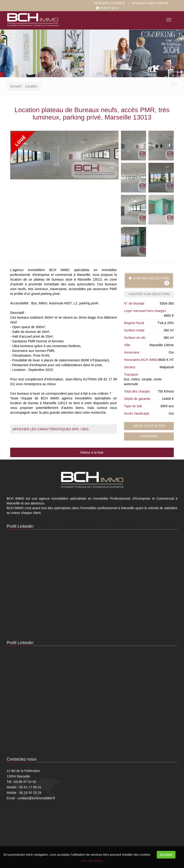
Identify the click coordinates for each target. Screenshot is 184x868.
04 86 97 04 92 (109, 8)
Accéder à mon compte (150, 3)
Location (31, 86)
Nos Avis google (110, 3)
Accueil (16, 86)
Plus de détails (92, 861)
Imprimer (149, 436)
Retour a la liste (92, 452)
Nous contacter (149, 426)
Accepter (166, 855)
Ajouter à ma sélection (149, 294)
